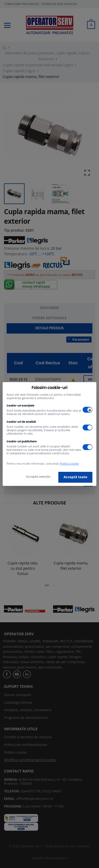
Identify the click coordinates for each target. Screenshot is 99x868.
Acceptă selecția (38, 477)
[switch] (88, 410)
